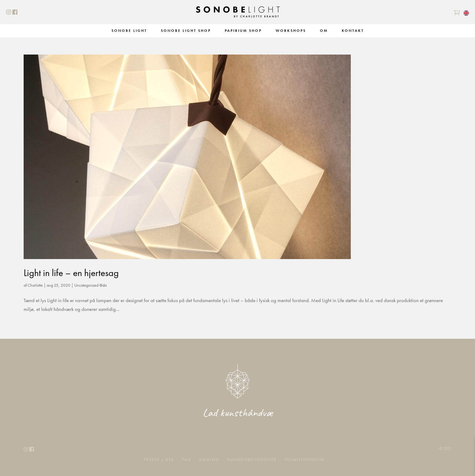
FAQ (187, 459)
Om (324, 31)
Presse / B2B (159, 459)
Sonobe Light (129, 31)
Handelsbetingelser (252, 459)
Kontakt (353, 31)
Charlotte (35, 285)
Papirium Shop (243, 31)
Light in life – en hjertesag (71, 273)
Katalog (209, 459)
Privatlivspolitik (305, 459)
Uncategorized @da (90, 285)
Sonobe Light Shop (186, 31)
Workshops (291, 31)
